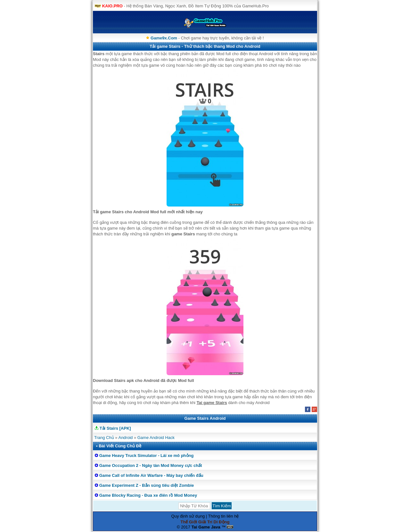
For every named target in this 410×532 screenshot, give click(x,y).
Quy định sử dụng (188, 516)
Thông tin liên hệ (224, 516)
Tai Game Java (206, 527)
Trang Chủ (104, 438)
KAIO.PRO (112, 6)
